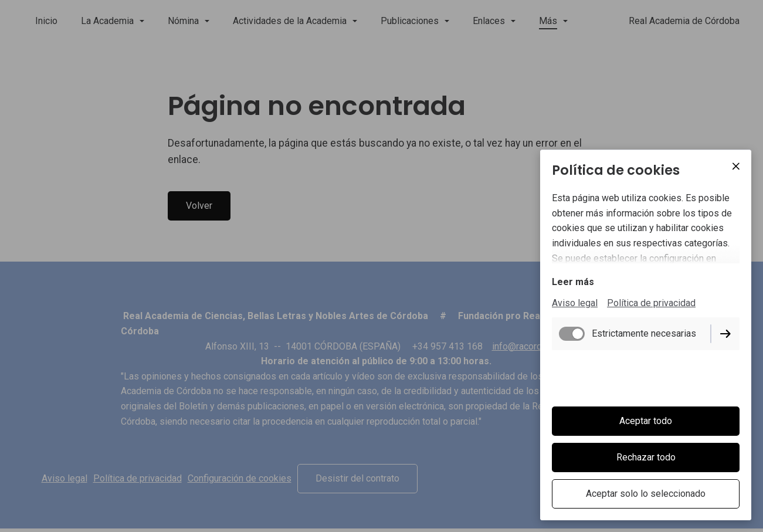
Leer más (573, 283)
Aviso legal (575, 304)
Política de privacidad (651, 304)
